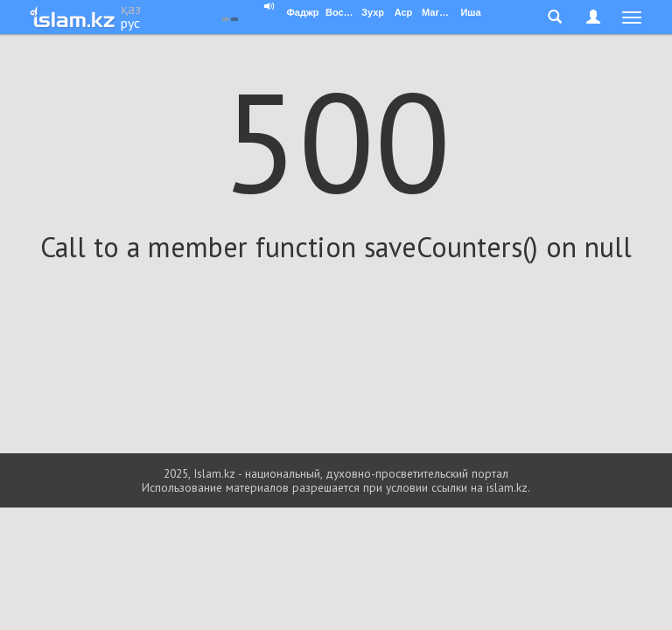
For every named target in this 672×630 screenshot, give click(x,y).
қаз (131, 9)
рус (130, 23)
